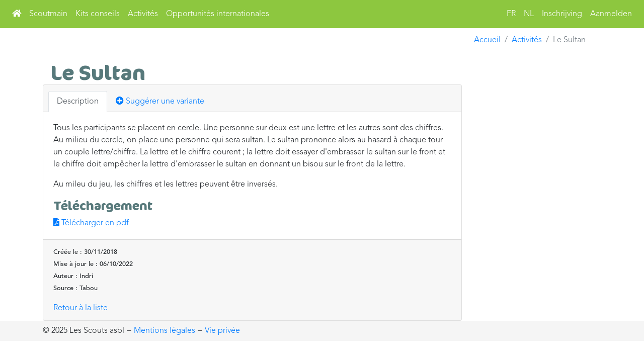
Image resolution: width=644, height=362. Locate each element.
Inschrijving (562, 14)
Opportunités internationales (218, 14)
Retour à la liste (80, 308)
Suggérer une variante (160, 101)
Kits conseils (98, 14)
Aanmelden (611, 14)
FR (511, 14)
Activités (143, 14)
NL (529, 14)
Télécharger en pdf (91, 223)
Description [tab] (78, 102)
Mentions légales (165, 331)
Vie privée (222, 331)
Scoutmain (48, 14)
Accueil (487, 40)
